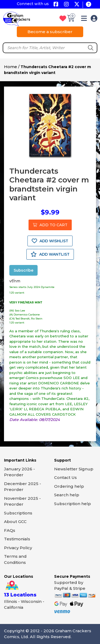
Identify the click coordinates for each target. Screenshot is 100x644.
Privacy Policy (18, 548)
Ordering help (69, 486)
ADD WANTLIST (50, 254)
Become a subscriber (50, 32)
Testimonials (17, 539)
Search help (67, 495)
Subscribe (23, 270)
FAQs (10, 530)
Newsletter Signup (74, 469)
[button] (84, 19)
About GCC (15, 522)
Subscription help (73, 504)
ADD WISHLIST (50, 241)
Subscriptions (18, 513)
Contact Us (65, 477)
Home (11, 67)
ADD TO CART (50, 225)
